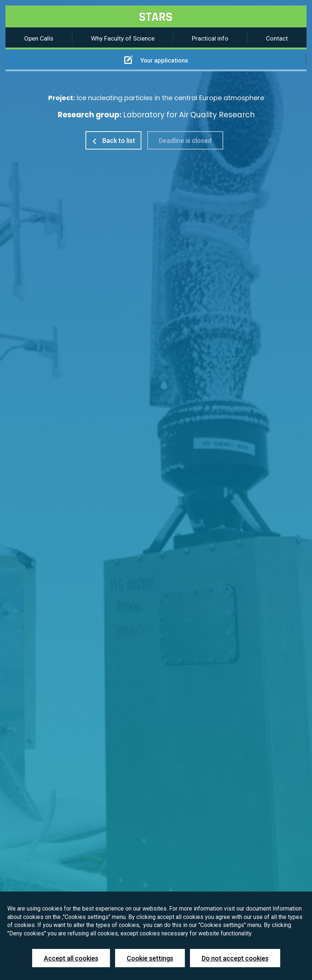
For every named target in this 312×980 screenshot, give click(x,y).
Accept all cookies (71, 958)
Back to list (113, 141)
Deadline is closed (185, 141)
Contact (277, 38)
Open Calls (39, 38)
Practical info (210, 38)
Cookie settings (150, 958)
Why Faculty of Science (123, 38)
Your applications (156, 60)
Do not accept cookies (235, 958)
